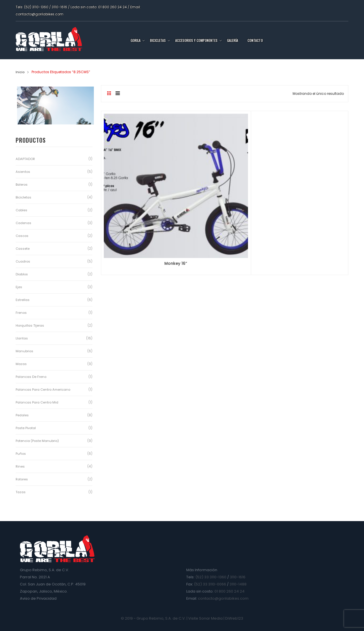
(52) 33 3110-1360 (211, 577)
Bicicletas (158, 40)
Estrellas (23, 300)
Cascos (23, 236)
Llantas (22, 338)
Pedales (22, 415)
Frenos (21, 313)
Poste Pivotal (26, 428)
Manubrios (25, 351)
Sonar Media (211, 618)
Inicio (20, 72)
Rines (20, 466)
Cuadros (23, 261)
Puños (21, 453)
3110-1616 (59, 7)
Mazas (21, 364)
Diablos (22, 274)
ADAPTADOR (26, 159)
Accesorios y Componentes (196, 40)
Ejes (19, 287)
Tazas (21, 492)
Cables (22, 210)
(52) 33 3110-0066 (210, 584)
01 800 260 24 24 (112, 7)
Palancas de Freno (32, 377)
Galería (232, 40)
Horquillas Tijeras (31, 325)
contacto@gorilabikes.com (40, 14)
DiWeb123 (234, 618)
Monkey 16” (142, 196)
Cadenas (24, 223)
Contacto (255, 40)
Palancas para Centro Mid (38, 402)
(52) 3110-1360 (36, 7)
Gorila (136, 40)
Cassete (23, 248)
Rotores (22, 479)
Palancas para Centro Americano (45, 389)
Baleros (22, 184)
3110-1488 (238, 584)
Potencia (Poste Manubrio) (38, 441)
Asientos (23, 172)
